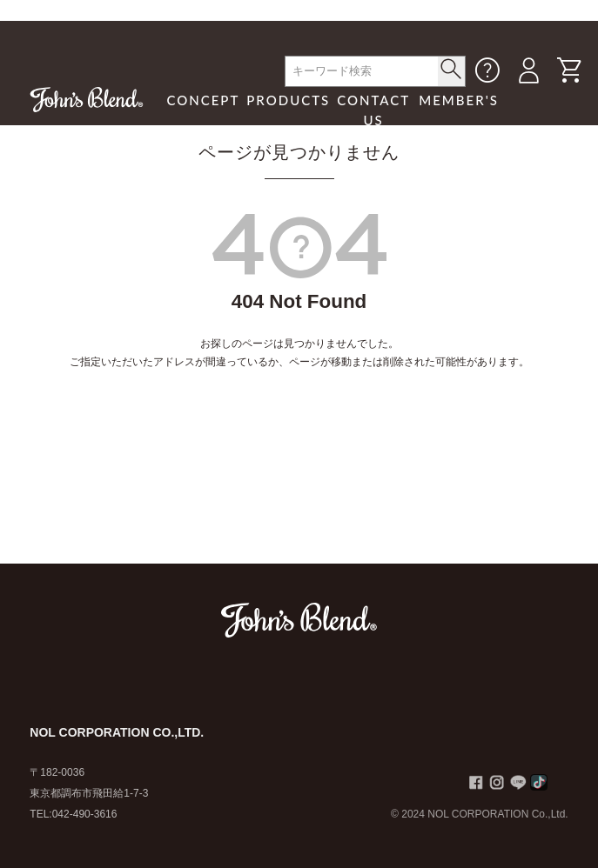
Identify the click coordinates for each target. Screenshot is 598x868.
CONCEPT (203, 100)
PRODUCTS (288, 100)
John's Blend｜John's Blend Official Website (87, 99)
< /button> (451, 69)
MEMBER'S (459, 100)
